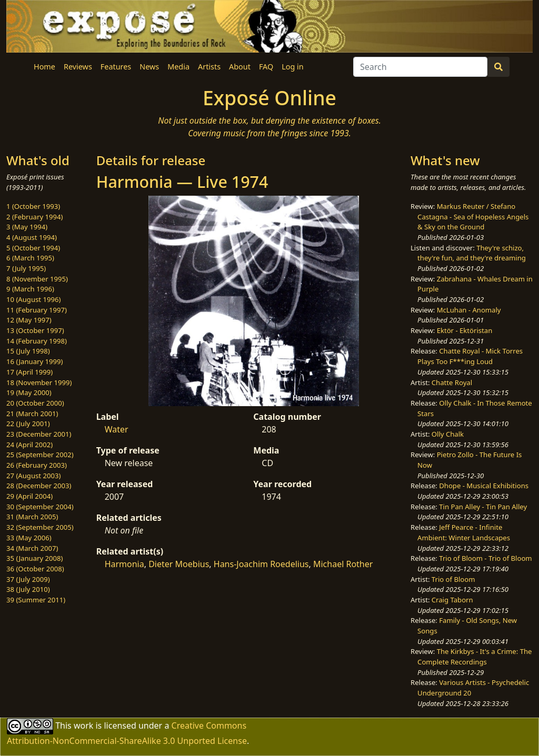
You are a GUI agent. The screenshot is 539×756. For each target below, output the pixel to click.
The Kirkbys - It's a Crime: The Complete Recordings (475, 657)
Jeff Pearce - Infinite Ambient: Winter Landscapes (464, 532)
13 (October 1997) (35, 330)
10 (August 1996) (33, 299)
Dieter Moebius (179, 564)
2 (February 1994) (34, 217)
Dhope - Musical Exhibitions (484, 486)
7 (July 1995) (26, 268)
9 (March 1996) (30, 289)
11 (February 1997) (37, 310)
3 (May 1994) (27, 227)
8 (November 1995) (37, 279)
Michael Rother (343, 564)
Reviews (78, 67)
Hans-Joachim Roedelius (261, 564)
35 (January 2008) (34, 558)
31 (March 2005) (32, 517)
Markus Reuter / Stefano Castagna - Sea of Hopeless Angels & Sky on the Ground (473, 216)
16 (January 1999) (34, 361)
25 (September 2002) (40, 455)
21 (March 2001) (32, 414)
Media (178, 67)
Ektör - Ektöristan (465, 330)
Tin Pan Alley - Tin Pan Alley (483, 507)
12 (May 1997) (29, 320)
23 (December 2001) (39, 434)
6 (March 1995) (30, 258)
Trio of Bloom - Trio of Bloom (485, 558)
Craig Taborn (452, 600)
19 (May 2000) (29, 392)
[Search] (420, 67)
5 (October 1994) (33, 248)
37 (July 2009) (28, 579)
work (83, 725)
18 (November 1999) (39, 382)
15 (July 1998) (28, 351)
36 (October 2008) (35, 569)
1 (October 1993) (33, 206)
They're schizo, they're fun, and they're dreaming (472, 253)
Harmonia (124, 564)
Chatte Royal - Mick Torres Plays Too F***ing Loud (470, 356)
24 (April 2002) (29, 445)
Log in (292, 67)
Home (44, 67)
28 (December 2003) (39, 486)
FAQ (266, 67)
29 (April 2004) (29, 496)
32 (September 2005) (40, 527)
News (149, 67)
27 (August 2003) (33, 476)
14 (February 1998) (37, 341)
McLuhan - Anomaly (469, 310)
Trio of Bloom (453, 579)
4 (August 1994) (32, 237)
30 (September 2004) (40, 507)
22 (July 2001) (28, 424)
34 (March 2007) (32, 548)
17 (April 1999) (29, 372)
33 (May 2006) (29, 538)
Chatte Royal (452, 382)
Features (116, 67)
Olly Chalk (448, 434)
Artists (209, 67)
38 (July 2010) (28, 589)
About (240, 67)
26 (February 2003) (37, 465)
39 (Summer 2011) (36, 600)
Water (117, 429)
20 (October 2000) (35, 403)
